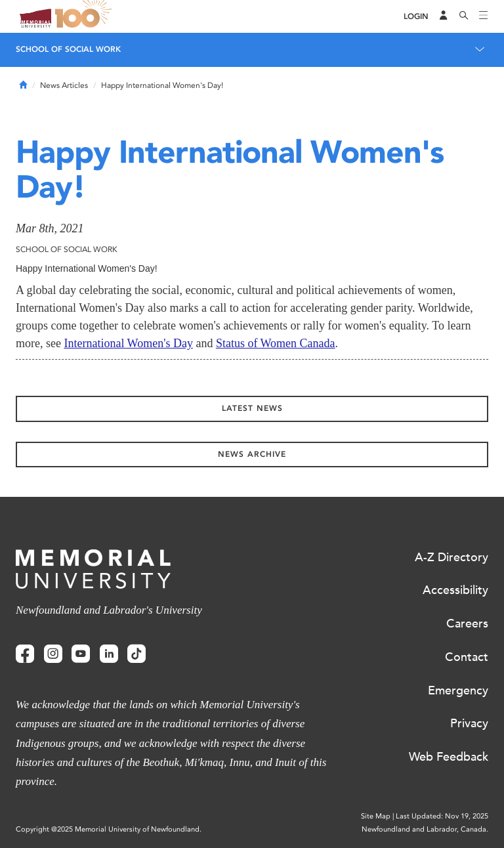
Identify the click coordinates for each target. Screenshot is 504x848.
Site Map (376, 816)
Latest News (252, 408)
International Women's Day (128, 343)
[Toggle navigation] (484, 16)
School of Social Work (68, 49)
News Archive (252, 454)
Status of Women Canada (276, 343)
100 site (85, 16)
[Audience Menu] (444, 16)
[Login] (416, 17)
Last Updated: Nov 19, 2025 (442, 816)
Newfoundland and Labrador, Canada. (425, 829)
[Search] (464, 16)
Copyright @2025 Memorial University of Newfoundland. (109, 829)
